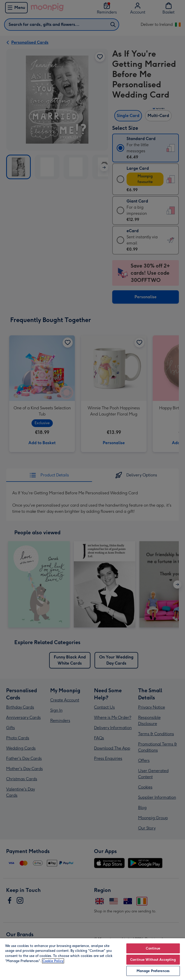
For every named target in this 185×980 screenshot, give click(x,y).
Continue (153, 948)
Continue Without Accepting (153, 960)
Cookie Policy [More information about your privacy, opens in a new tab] (53, 961)
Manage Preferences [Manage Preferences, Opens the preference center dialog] (153, 971)
